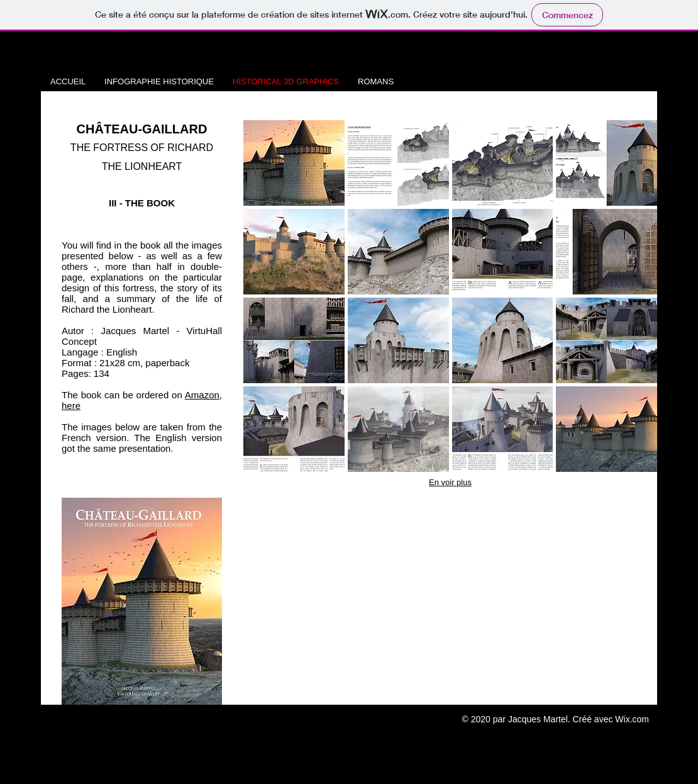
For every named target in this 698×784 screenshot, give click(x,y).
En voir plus (450, 482)
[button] (294, 163)
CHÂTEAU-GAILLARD (142, 129)
